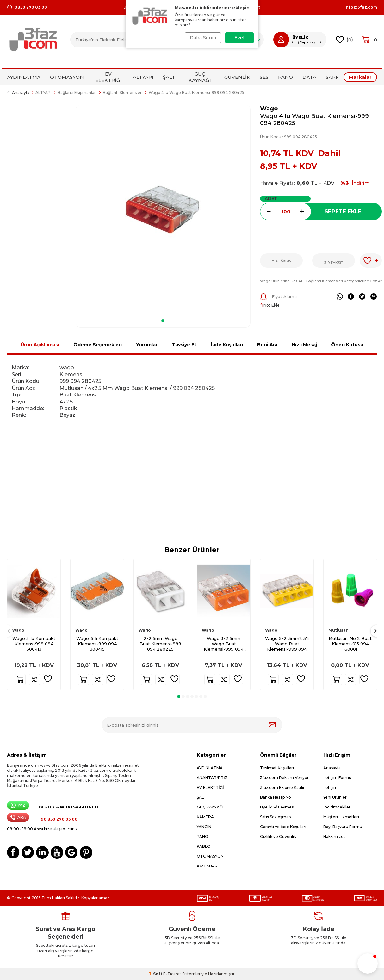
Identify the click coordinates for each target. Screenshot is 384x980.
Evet (240, 38)
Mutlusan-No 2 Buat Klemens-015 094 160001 (350, 644)
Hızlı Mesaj (304, 345)
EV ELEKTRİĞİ (108, 77)
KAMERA (205, 817)
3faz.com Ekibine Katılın (283, 787)
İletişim (330, 787)
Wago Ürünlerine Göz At (281, 281)
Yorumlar (147, 345)
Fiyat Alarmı (278, 297)
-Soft (156, 974)
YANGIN (204, 827)
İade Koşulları (227, 345)
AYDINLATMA (24, 77)
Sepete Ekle (343, 211)
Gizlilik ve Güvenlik (278, 836)
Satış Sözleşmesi (276, 817)
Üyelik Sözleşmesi (277, 807)
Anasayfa (18, 93)
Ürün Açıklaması (40, 345)
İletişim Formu (337, 778)
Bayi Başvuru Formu (343, 827)
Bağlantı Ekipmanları (77, 93)
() (345, 40)
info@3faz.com (361, 7)
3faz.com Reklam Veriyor (284, 778)
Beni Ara (267, 345)
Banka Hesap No (276, 797)
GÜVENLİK (237, 77)
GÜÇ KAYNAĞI (200, 77)
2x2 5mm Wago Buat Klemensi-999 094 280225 (160, 644)
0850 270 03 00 (27, 7)
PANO (285, 77)
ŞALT (169, 77)
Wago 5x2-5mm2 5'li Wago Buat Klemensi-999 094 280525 (287, 644)
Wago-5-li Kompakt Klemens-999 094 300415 (97, 644)
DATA (309, 77)
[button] (163, 321)
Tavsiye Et (184, 345)
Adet (271, 198)
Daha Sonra (202, 38)
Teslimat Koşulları (277, 768)
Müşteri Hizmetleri (341, 817)
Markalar (360, 77)
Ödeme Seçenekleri (98, 345)
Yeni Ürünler (335, 797)
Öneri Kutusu (347, 345)
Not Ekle (270, 305)
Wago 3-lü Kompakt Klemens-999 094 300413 (34, 644)
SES (264, 77)
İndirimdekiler (337, 807)
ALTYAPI (143, 77)
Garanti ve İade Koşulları (283, 827)
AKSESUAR (207, 866)
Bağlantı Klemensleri (123, 93)
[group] (163, 210)
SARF (332, 77)
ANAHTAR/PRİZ (212, 778)
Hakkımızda (334, 836)
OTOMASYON (67, 77)
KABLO (204, 846)
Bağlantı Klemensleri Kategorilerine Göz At (344, 281)
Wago (269, 108)
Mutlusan (338, 630)
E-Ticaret (172, 974)
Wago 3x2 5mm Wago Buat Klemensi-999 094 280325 (224, 644)
